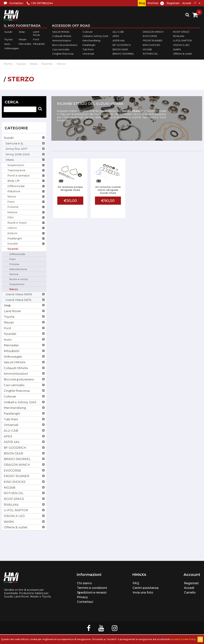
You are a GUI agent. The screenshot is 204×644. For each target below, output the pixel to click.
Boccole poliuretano (65, 45)
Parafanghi (89, 45)
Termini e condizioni (92, 588)
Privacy (82, 597)
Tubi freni (88, 49)
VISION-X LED (181, 45)
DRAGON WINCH (153, 32)
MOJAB (147, 49)
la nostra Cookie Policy (183, 639)
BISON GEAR (120, 49)
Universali (88, 54)
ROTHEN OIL (150, 54)
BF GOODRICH (122, 45)
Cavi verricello (61, 49)
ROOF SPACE (181, 32)
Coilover (88, 32)
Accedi (187, 3)
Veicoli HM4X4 (61, 32)
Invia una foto (143, 592)
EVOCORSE (150, 36)
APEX (116, 36)
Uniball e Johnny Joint (95, 36)
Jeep (22, 32)
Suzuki (8, 32)
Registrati (173, 3)
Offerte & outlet (182, 54)
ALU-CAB (118, 32)
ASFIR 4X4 (119, 40)
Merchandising (91, 40)
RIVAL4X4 (179, 36)
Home (8, 64)
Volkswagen (12, 48)
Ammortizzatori (62, 40)
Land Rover (37, 33)
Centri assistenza (146, 588)
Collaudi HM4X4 (62, 36)
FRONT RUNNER (153, 40)
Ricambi (47, 64)
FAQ (136, 583)
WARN (177, 49)
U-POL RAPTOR (182, 40)
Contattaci (85, 602)
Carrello (190, 592)
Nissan (23, 39)
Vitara (33, 64)
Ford (36, 39)
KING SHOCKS (152, 45)
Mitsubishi (39, 44)
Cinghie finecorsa (63, 54)
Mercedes (25, 44)
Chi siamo (84, 583)
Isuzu (7, 44)
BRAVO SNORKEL (123, 54)
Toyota (8, 39)
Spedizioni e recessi (92, 592)
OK (200, 639)
